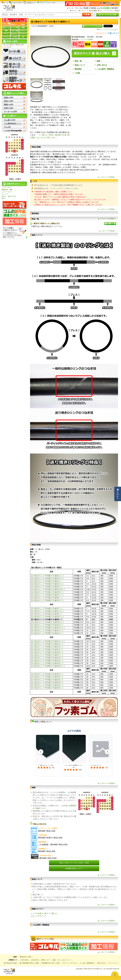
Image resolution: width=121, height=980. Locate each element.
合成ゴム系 (42, 913)
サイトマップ (113, 963)
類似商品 (78, 69)
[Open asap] (115, 975)
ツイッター (50, 3)
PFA (3, 198)
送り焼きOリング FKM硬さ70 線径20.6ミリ (48, 666)
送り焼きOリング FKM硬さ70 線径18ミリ (47, 658)
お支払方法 (35, 960)
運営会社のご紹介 (26, 957)
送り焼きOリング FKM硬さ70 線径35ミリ (47, 685)
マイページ (84, 11)
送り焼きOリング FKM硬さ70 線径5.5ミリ (48, 592)
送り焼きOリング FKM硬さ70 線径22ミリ (47, 674)
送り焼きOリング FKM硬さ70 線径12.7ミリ (48, 641)
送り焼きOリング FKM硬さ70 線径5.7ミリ (48, 595)
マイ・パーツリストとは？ (107, 30)
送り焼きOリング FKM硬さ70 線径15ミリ (47, 650)
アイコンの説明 (86, 39)
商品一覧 (78, 61)
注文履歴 (94, 11)
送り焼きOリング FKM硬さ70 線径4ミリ (47, 581)
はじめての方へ (16, 3)
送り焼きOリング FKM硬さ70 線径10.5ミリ (48, 628)
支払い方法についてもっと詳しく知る (74, 863)
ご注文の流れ (24, 960)
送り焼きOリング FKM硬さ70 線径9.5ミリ (48, 622)
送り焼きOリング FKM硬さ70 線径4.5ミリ (48, 584)
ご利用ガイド (30, 3)
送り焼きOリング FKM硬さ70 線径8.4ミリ (48, 617)
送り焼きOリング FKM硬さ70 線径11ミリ (47, 630)
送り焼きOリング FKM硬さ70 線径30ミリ (47, 682)
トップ (33, 913)
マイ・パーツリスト (107, 11)
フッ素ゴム (53, 913)
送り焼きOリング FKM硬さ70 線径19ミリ (47, 660)
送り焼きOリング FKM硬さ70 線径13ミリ (47, 644)
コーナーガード (7, 187)
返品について (80, 65)
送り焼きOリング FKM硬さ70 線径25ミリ (47, 677)
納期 (98, 61)
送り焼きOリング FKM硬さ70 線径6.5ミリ (48, 600)
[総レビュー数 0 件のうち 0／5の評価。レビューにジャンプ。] (107, 33)
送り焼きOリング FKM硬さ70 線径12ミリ (47, 633)
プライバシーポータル (70, 963)
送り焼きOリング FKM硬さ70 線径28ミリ (47, 680)
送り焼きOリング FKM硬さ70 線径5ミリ (47, 587)
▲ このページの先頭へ (107, 177)
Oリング (43, 916)
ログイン (75, 11)
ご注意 (77, 73)
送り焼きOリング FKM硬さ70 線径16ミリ (47, 652)
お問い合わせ (102, 65)
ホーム (5, 3)
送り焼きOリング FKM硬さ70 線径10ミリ (47, 625)
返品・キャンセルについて (62, 960)
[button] (41, 752)
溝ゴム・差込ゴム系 (9, 196)
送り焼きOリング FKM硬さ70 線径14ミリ (47, 647)
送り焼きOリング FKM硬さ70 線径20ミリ (47, 663)
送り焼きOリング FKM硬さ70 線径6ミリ (47, 598)
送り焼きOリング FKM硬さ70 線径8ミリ (47, 614)
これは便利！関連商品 (105, 69)
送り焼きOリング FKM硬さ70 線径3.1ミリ (48, 576)
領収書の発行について (74, 868)
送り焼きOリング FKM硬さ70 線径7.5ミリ (48, 611)
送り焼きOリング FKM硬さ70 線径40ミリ (47, 688)
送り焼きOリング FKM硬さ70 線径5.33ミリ (48, 589)
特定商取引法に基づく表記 (51, 963)
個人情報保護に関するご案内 (29, 963)
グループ (34, 916)
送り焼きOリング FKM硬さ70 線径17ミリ (47, 655)
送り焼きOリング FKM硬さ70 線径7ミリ (47, 608)
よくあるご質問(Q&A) (87, 963)
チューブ (5, 194)
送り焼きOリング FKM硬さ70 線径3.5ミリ (48, 578)
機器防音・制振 (7, 190)
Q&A (118, 11)
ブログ (41, 2)
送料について (46, 960)
